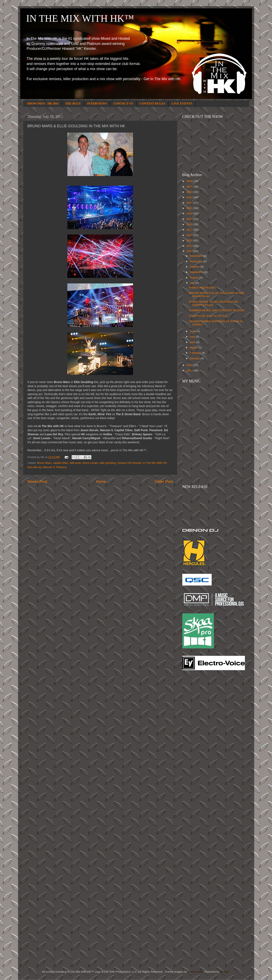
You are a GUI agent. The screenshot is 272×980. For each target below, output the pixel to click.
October (195, 267)
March (194, 347)
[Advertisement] (199, 739)
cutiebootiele (195, 972)
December (197, 256)
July (193, 283)
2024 (190, 192)
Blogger (225, 972)
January (195, 358)
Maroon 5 (49, 467)
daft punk (75, 463)
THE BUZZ (73, 103)
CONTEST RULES (152, 103)
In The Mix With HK (155, 463)
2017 (190, 230)
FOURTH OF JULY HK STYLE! (208, 316)
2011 (190, 370)
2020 (190, 213)
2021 (190, 208)
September (197, 272)
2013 (190, 251)
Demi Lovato (90, 463)
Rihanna (61, 467)
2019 (190, 219)
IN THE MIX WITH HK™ (80, 18)
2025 (190, 187)
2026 (190, 181)
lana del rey (35, 467)
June (193, 331)
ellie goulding (108, 463)
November (197, 261)
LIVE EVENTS (182, 103)
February (196, 353)
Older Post (164, 481)
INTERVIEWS (97, 103)
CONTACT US (123, 103)
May (193, 337)
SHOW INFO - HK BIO (43, 103)
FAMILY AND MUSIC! (202, 288)
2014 (190, 246)
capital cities (61, 463)
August (195, 278)
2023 (190, 197)
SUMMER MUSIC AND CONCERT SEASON (217, 310)
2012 (190, 365)
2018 (190, 224)
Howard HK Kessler (129, 463)
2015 (190, 240)
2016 (190, 235)
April (193, 342)
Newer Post (37, 481)
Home (101, 481)
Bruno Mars (44, 463)
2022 (190, 203)
